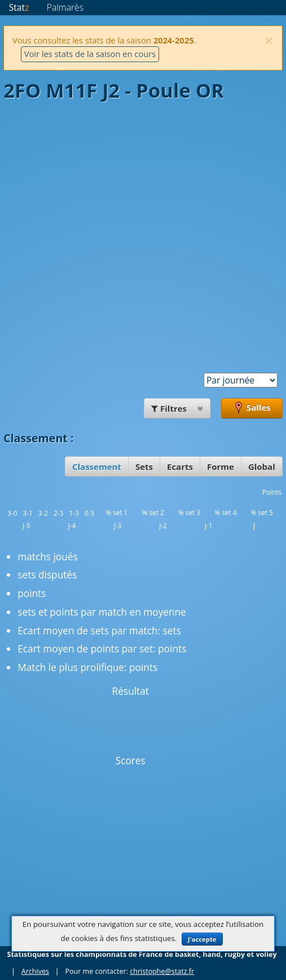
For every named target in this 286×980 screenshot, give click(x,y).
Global (262, 467)
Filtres (177, 408)
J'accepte (202, 939)
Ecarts (180, 467)
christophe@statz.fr (162, 971)
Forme (221, 467)
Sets (144, 467)
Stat (19, 7)
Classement (97, 467)
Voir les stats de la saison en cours (90, 54)
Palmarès (65, 7)
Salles (252, 408)
